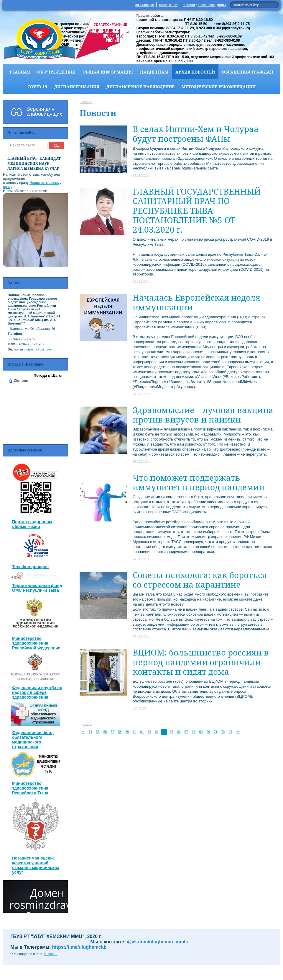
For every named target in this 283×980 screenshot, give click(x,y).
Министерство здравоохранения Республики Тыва (30, 788)
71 (216, 732)
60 (135, 732)
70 (208, 732)
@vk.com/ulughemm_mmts (158, 942)
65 (172, 732)
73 (231, 732)
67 (186, 732)
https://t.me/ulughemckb (79, 947)
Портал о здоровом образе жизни (32, 524)
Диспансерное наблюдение (140, 87)
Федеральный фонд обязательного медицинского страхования (33, 740)
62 (149, 732)
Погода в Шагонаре (52, 375)
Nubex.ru (51, 954)
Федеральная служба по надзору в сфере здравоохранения (37, 692)
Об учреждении (56, 72)
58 (120, 732)
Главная (20, 72)
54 (91, 732)
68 (194, 732)
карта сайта (169, 5)
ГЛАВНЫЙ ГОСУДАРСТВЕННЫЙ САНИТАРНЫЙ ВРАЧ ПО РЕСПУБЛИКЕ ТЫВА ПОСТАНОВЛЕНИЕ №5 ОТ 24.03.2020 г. (197, 210)
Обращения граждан (248, 72)
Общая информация (108, 72)
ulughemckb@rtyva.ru (40, 349)
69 (201, 732)
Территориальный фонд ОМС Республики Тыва (37, 588)
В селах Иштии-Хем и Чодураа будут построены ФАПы (196, 133)
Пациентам (154, 72)
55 (98, 732)
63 (157, 732)
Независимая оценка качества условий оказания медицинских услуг (36, 865)
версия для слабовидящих (205, 5)
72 (223, 732)
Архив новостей (195, 72)
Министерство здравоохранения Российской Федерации (36, 643)
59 (127, 732)
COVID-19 (37, 87)
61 (142, 732)
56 (105, 732)
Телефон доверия (30, 567)
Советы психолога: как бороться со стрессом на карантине (200, 580)
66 (179, 732)
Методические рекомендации (219, 87)
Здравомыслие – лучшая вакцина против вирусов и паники (203, 415)
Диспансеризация (77, 87)
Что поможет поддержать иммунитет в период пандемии (199, 482)
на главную (144, 5)
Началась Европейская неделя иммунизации (196, 302)
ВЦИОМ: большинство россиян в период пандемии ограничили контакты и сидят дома (201, 662)
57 (113, 732)
